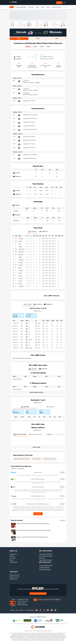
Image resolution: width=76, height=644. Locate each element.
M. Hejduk (20, 265)
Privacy (22, 610)
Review (62, 472)
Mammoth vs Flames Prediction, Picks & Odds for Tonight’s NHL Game (33, 524)
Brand (11, 560)
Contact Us (13, 554)
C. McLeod (21, 238)
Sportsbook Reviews (46, 554)
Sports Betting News (46, 556)
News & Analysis (57, 7)
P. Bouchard (26, 158)
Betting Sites (45, 562)
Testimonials (14, 562)
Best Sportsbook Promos (50, 459)
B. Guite (20, 273)
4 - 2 (29, 329)
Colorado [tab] (32, 232)
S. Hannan (21, 262)
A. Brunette (21, 254)
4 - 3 (29, 342)
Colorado (21, 32)
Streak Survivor (14, 575)
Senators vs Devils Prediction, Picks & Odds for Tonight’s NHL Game (32, 537)
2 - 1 (29, 337)
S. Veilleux (25, 101)
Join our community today (38, 594)
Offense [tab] (20, 434)
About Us (13, 551)
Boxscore (28, 46)
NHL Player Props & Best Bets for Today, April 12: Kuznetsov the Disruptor (34, 530)
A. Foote (20, 281)
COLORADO (33, 369)
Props (42, 7)
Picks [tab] (38, 38)
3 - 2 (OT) (30, 340)
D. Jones (20, 241)
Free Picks (31, 7)
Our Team (13, 558)
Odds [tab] (57, 38)
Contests (14, 572)
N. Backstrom (16, 220)
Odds (37, 7)
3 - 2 (29, 323)
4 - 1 (29, 326)
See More (38, 514)
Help (17, 610)
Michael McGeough (32, 67)
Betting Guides (46, 551)
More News (62, 520)
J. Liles (20, 244)
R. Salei (20, 268)
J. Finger (20, 246)
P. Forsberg (26, 144)
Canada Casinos (44, 568)
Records (35, 46)
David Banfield (32, 66)
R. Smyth (20, 284)
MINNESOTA (43, 369)
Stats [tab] (19, 38)
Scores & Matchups (21, 7)
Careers (12, 556)
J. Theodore (16, 211)
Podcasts (42, 558)
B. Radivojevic (26, 93)
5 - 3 (29, 345)
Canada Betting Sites (46, 566)
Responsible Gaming (46, 560)
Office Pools (13, 579)
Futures (48, 7)
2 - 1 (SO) (30, 348)
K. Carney (25, 126)
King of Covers (14, 577)
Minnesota (56, 32)
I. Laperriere (26, 155)
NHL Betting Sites (37, 459)
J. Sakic (25, 89)
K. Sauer (20, 276)
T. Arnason (21, 278)
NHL (12, 7)
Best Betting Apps (45, 570)
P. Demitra (25, 147)
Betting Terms (38, 311)
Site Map (12, 610)
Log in (59, 3)
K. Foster (25, 115)
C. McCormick (26, 129)
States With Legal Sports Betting (21, 459)
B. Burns (25, 81)
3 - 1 (29, 331)
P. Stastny (25, 122)
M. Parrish (25, 136)
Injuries (48, 46)
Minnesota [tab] (43, 232)
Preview (42, 46)
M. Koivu (25, 140)
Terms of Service (29, 610)
